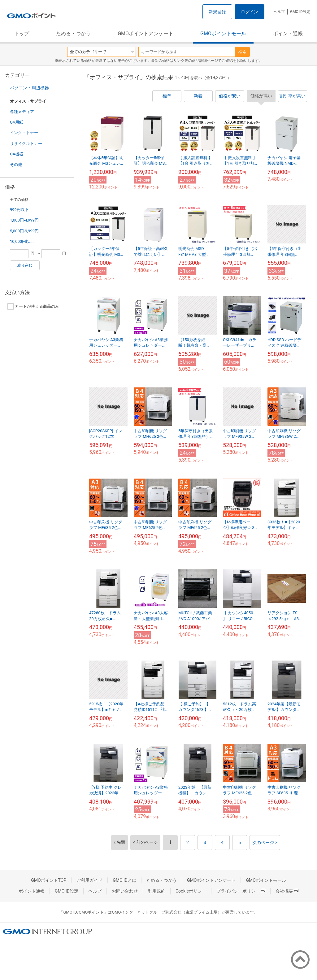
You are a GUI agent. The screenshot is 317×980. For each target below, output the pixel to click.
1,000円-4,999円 (24, 220)
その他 (16, 165)
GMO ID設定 (300, 12)
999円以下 (19, 210)
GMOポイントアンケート (145, 34)
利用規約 (157, 891)
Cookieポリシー (191, 891)
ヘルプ (279, 12)
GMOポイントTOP (49, 880)
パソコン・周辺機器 (29, 88)
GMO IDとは (124, 880)
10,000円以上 (22, 241)
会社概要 (287, 891)
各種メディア (22, 112)
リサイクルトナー (26, 144)
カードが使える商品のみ (33, 306)
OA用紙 (17, 122)
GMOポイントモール (223, 34)
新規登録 (217, 12)
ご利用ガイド (89, 880)
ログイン (250, 12)
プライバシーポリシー (241, 891)
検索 (242, 52)
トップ (22, 34)
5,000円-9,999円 (24, 231)
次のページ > (265, 843)
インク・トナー (24, 133)
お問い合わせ (125, 891)
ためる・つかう (73, 34)
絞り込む (25, 265)
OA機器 (17, 154)
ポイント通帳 (288, 34)
